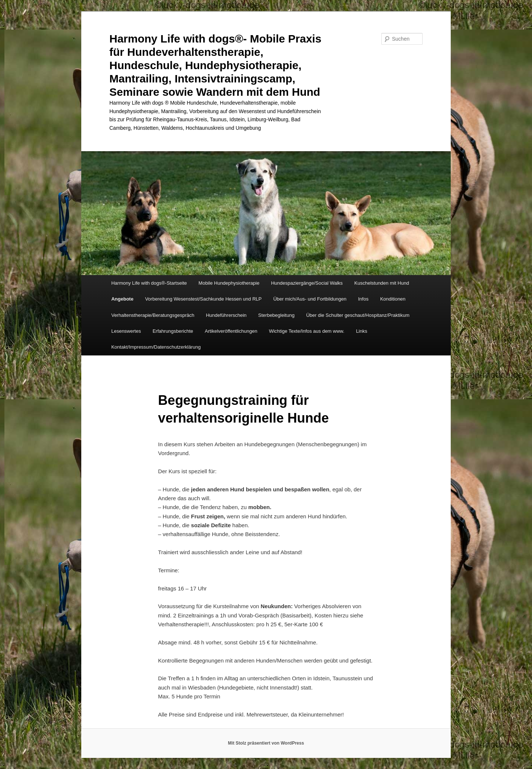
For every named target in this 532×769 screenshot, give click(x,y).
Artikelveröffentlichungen (231, 331)
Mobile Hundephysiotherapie (229, 283)
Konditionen (393, 299)
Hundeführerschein (226, 315)
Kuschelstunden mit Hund (382, 283)
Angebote (122, 299)
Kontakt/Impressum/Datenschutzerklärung (156, 347)
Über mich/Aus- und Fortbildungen (310, 299)
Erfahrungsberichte (173, 331)
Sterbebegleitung (276, 315)
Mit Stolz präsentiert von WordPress (266, 743)
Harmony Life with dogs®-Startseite (149, 283)
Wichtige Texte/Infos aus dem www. (307, 331)
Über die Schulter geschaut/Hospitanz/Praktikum (358, 315)
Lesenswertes (126, 331)
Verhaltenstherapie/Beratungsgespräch (153, 315)
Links (362, 331)
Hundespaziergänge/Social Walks (307, 283)
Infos (363, 299)
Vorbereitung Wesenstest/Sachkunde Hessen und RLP (204, 299)
